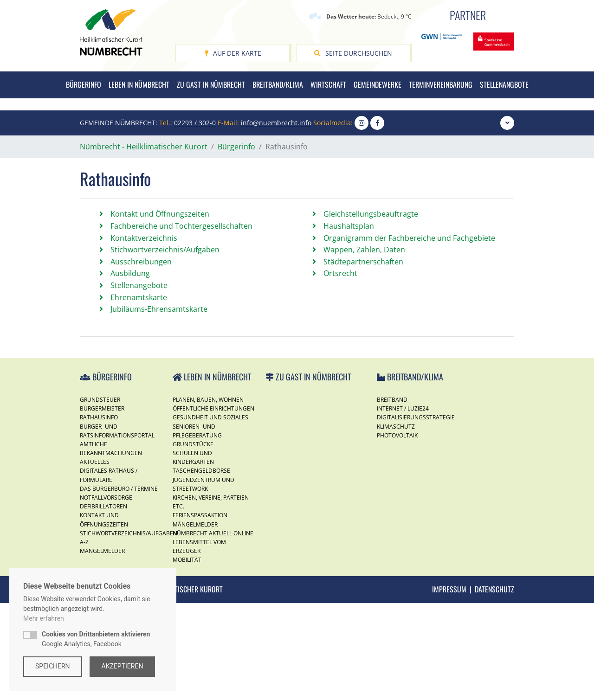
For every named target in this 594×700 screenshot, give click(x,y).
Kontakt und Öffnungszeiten (160, 311)
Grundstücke (193, 541)
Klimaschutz (396, 523)
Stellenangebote (139, 382)
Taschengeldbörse (201, 568)
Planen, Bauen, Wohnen (208, 497)
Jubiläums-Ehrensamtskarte (159, 406)
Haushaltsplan (349, 323)
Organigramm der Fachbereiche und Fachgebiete (409, 335)
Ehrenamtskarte (139, 394)
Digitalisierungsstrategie (416, 514)
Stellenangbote (504, 84)
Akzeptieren (123, 666)
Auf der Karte (233, 53)
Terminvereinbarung (441, 84)
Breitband (392, 497)
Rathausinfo (99, 514)
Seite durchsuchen (353, 53)
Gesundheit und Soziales (210, 514)
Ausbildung (130, 370)
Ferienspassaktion (200, 612)
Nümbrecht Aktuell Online (213, 630)
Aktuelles (95, 559)
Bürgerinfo (84, 84)
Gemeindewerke (378, 84)
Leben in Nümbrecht (139, 84)
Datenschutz (494, 686)
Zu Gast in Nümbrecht (211, 84)
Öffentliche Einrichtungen (213, 505)
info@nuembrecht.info (276, 220)
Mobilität (187, 657)
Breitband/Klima (278, 84)
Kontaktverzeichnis (144, 335)
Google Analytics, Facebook (96, 639)
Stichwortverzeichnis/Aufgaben (165, 347)
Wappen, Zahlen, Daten (364, 347)
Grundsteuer (100, 497)
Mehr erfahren (44, 618)
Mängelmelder (195, 621)
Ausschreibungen (141, 359)
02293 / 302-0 (195, 220)
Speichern (53, 666)
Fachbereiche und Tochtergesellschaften (181, 323)
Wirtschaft (328, 84)
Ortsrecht (340, 370)
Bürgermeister (102, 505)
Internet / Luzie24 (403, 505)
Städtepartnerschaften (363, 359)
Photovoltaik (397, 532)
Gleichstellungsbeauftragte (371, 311)
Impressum (449, 686)
